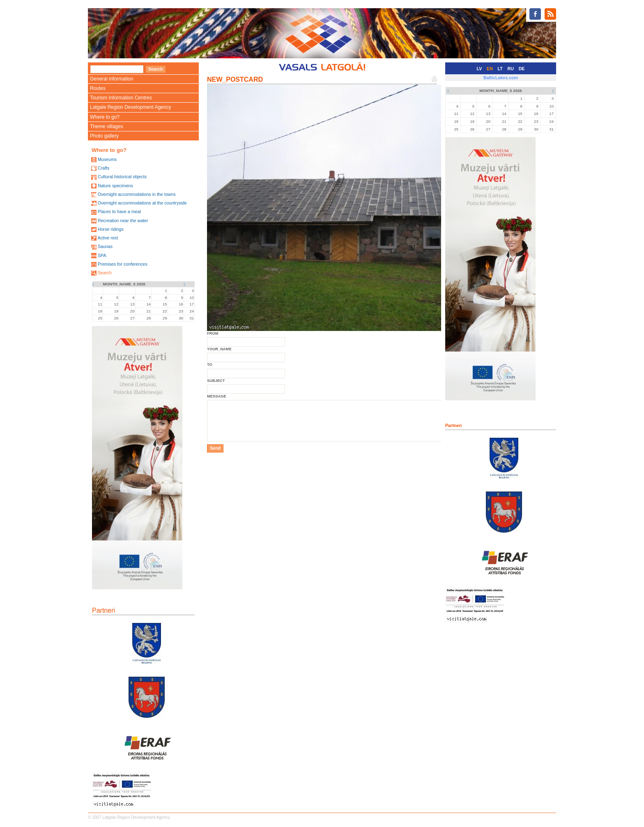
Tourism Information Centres (121, 98)
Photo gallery (104, 136)
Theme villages (107, 126)
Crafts (103, 168)
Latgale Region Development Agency (130, 107)
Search (105, 273)
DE (522, 69)
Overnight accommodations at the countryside (142, 203)
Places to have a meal (119, 211)
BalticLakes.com (501, 78)
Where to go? (105, 117)
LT (500, 69)
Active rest (108, 238)
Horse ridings (111, 229)
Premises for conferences (123, 264)
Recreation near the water (123, 221)
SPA (102, 255)
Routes (98, 88)
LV (480, 69)
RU (511, 69)
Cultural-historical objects (122, 177)
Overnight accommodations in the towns (137, 194)
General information (112, 79)
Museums (107, 159)
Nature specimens (115, 186)
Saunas (105, 246)
